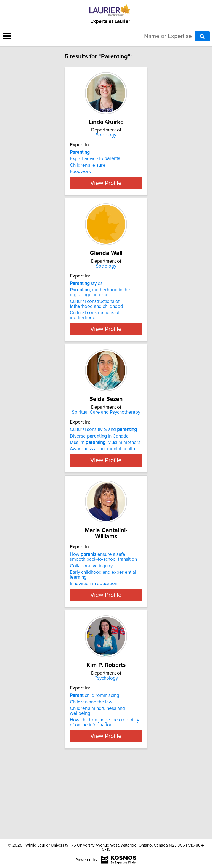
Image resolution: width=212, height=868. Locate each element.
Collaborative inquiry (91, 626)
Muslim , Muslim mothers (105, 476)
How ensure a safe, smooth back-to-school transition (103, 617)
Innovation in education (94, 644)
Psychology (106, 750)
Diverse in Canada (99, 469)
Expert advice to (95, 165)
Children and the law (91, 773)
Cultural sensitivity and (103, 463)
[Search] (202, 36)
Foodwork (80, 178)
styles (86, 311)
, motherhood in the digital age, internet (100, 319)
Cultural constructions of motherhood (95, 342)
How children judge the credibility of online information (104, 794)
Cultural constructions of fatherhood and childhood (96, 331)
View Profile (106, 204)
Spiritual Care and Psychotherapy (106, 445)
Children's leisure (88, 171)
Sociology (106, 141)
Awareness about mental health (102, 482)
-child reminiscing (95, 767)
